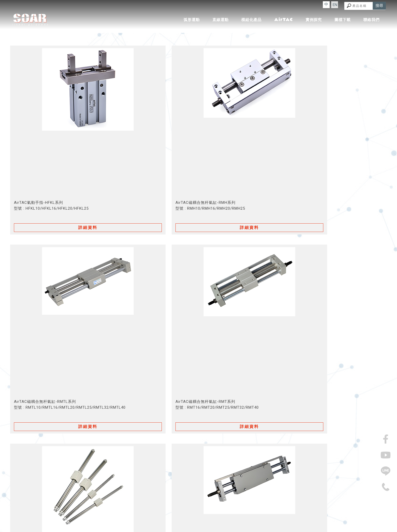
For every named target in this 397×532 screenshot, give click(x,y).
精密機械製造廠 (194, 519)
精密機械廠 (137, 519)
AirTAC (284, 20)
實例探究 (314, 20)
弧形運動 (192, 20)
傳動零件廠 (172, 519)
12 (234, 428)
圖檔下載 (343, 20)
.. (214, 528)
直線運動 (221, 20)
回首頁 (126, 508)
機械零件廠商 (233, 519)
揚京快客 (180, 528)
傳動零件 (154, 519)
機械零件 (214, 519)
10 (212, 428)
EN (341, 5)
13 (245, 428)
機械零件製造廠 (256, 519)
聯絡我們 (371, 20)
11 (223, 428)
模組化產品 (251, 20)
